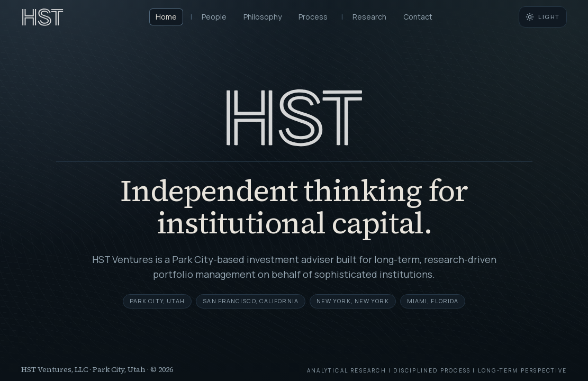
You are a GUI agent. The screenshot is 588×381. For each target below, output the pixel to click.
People (214, 17)
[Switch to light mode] (543, 17)
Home (166, 17)
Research (369, 17)
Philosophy (263, 17)
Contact (418, 17)
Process (313, 17)
